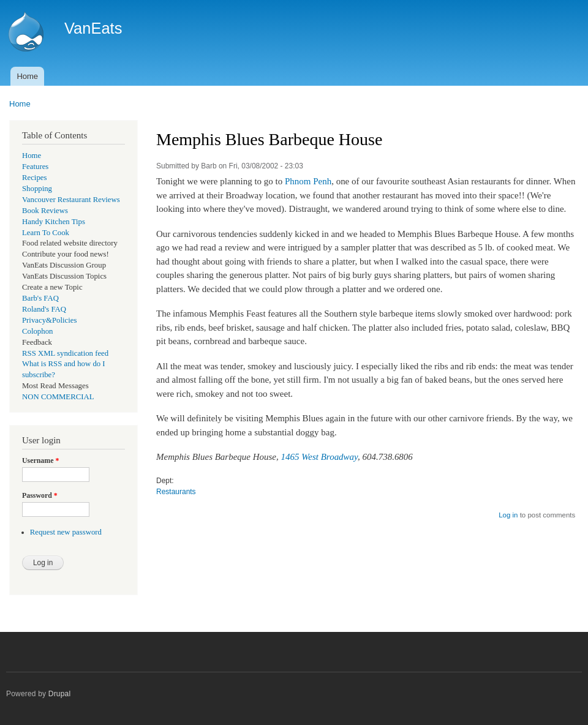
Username (40, 460)
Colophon (37, 331)
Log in (508, 515)
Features (35, 167)
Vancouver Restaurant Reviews (71, 200)
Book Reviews (45, 211)
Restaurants (176, 492)
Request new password (66, 532)
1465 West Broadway (319, 457)
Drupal (60, 694)
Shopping (37, 189)
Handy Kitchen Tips (54, 222)
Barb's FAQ (40, 298)
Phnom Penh (308, 181)
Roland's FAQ (44, 309)
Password (40, 495)
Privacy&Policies (49, 320)
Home (27, 76)
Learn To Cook (46, 233)
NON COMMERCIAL (58, 397)
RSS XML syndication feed (65, 353)
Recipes (34, 178)
